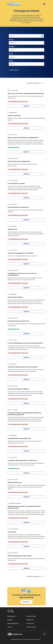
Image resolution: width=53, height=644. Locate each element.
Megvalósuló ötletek (31, 616)
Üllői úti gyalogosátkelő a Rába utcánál (20, 556)
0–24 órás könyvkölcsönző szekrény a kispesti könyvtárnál (25, 343)
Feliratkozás (26, 602)
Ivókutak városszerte (14, 116)
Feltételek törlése (14, 70)
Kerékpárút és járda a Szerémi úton (18, 321)
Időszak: (11, 40)
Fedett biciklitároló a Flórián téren (18, 207)
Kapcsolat (10, 627)
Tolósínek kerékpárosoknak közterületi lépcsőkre (23, 367)
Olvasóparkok (12, 532)
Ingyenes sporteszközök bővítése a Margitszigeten (23, 138)
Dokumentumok (30, 623)
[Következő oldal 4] (45, 83)
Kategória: (12, 47)
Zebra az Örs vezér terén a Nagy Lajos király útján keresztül (26, 94)
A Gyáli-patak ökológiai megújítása (18, 389)
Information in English (31, 627)
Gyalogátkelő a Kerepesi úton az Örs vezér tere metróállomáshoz (22, 274)
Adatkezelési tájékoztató (13, 623)
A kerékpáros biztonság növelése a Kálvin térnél (22, 460)
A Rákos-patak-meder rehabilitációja (19, 161)
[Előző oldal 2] (42, 83)
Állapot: (11, 61)
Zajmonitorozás (12, 229)
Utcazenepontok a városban (16, 183)
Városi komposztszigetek (15, 297)
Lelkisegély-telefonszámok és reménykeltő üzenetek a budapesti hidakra (24, 507)
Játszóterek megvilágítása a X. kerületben (21, 253)
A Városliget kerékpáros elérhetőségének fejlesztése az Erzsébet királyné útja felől (25, 414)
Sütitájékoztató (30, 620)
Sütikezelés (10, 620)
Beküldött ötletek (11, 616)
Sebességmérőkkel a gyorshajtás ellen (19, 438)
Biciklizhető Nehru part (15, 483)
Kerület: (11, 54)
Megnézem (27, 106)
